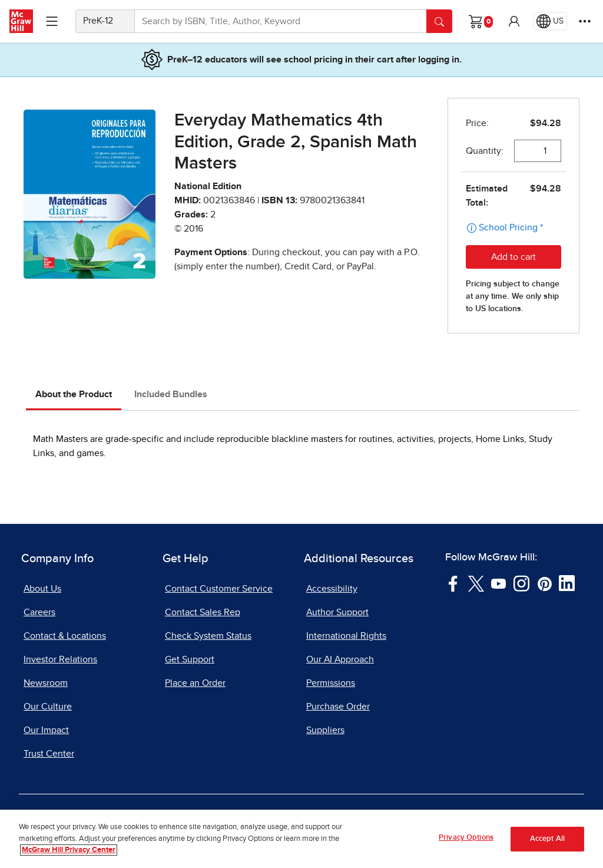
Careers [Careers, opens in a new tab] (39, 612)
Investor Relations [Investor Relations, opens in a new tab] (60, 659)
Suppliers (325, 730)
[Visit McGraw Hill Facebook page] (453, 583)
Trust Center (49, 754)
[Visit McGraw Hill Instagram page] (521, 583)
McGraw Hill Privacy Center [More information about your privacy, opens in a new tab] (69, 851)
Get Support (190, 659)
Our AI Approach (340, 659)
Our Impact (46, 730)
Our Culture (48, 707)
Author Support (337, 612)
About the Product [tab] (74, 394)
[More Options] (585, 21)
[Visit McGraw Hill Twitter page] (476, 583)
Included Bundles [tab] (171, 394)
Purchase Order (338, 707)
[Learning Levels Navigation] (52, 21)
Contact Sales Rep (203, 612)
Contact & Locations (65, 636)
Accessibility (332, 589)
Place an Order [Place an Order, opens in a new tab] (195, 683)
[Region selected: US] (550, 21)
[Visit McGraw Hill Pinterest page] (544, 583)
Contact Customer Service (219, 589)
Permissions (331, 683)
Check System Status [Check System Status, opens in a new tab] (208, 636)
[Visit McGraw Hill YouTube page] (498, 583)
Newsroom (46, 683)
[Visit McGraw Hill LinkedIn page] (567, 583)
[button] (514, 21)
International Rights (346, 636)
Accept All (547, 839)
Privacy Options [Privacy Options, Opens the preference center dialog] (466, 838)
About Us (42, 589)
